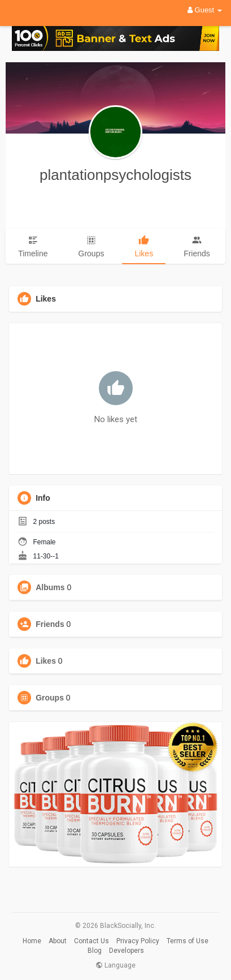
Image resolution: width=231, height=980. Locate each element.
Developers (127, 951)
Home (32, 941)
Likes (46, 661)
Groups (50, 698)
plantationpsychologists (115, 175)
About (58, 941)
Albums (50, 587)
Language (115, 965)
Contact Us (91, 941)
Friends (50, 624)
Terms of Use (188, 941)
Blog (95, 951)
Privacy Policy (138, 941)
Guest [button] (205, 10)
